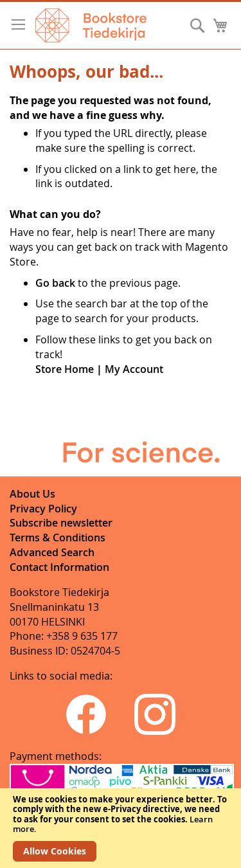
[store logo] (91, 25)
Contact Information (59, 567)
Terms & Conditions (58, 538)
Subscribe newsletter (61, 523)
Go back (55, 283)
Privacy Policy (43, 509)
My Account (134, 369)
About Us (32, 494)
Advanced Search (52, 552)
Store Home (65, 369)
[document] (121, 828)
